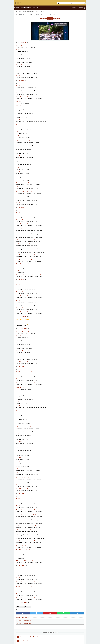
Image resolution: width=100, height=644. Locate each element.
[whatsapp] (48, 614)
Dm (17, 268)
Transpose (20, 607)
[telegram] (57, 614)
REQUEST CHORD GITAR (28, 5)
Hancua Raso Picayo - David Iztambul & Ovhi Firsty (75, 27)
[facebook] (21, 614)
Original (32, 19)
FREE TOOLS (38, 5)
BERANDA (18, 5)
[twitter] (30, 614)
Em (23, 43)
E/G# (24, 329)
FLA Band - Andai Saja (75, 48)
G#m (28, 553)
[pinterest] (39, 614)
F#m (17, 553)
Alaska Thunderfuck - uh (76, 21)
